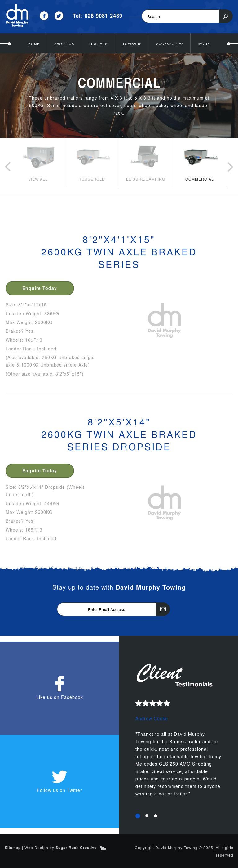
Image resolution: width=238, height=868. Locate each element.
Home (34, 43)
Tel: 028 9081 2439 (98, 16)
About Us (64, 43)
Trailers (98, 43)
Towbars (132, 43)
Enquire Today (40, 288)
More (204, 43)
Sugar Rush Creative (76, 848)
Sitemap (13, 848)
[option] (38, 163)
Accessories (170, 43)
